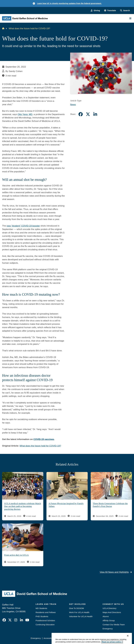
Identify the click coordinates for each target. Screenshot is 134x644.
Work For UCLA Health (79, 612)
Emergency (108, 629)
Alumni (106, 616)
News (73, 104)
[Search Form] (125, 11)
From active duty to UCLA (16, 555)
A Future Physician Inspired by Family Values (66, 505)
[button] (110, 11)
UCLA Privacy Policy (66, 638)
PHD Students (42, 616)
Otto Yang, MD (25, 114)
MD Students (41, 608)
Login (108, 638)
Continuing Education (45, 625)
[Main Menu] (130, 18)
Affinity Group (109, 620)
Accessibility (49, 638)
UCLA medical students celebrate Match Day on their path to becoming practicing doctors (23, 506)
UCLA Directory (109, 608)
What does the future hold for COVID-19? (40, 446)
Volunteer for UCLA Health (81, 616)
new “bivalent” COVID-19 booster (23, 226)
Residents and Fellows (46, 612)
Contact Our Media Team (114, 625)
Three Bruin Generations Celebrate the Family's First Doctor (110, 505)
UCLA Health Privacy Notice (91, 638)
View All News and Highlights (116, 572)
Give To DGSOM (76, 608)
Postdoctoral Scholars (45, 620)
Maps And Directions (112, 612)
